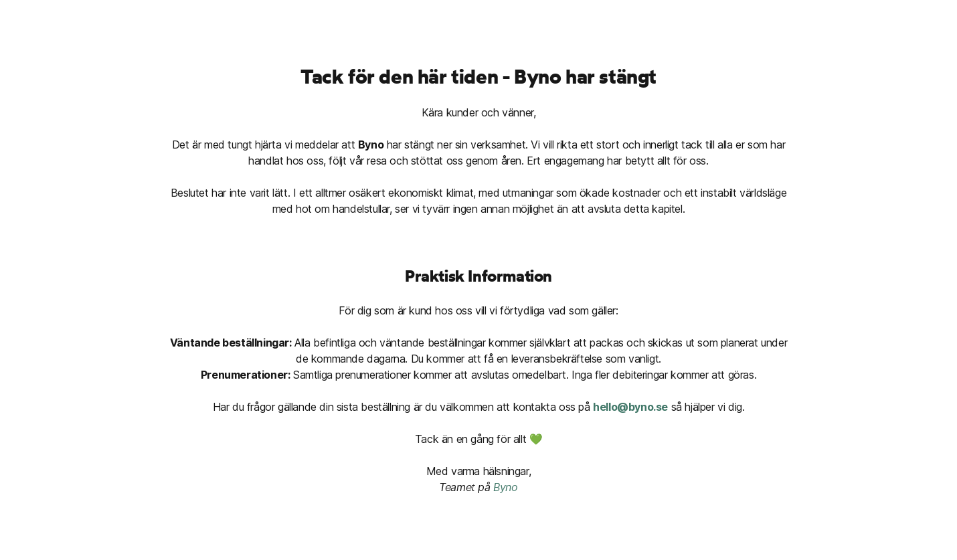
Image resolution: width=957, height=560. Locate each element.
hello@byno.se (630, 407)
